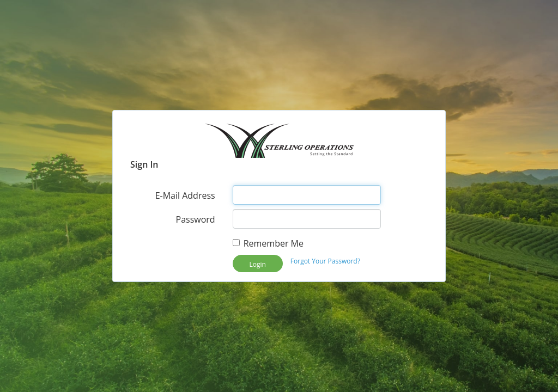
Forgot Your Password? (325, 261)
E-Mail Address (185, 195)
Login (257, 264)
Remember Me (268, 243)
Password (196, 219)
